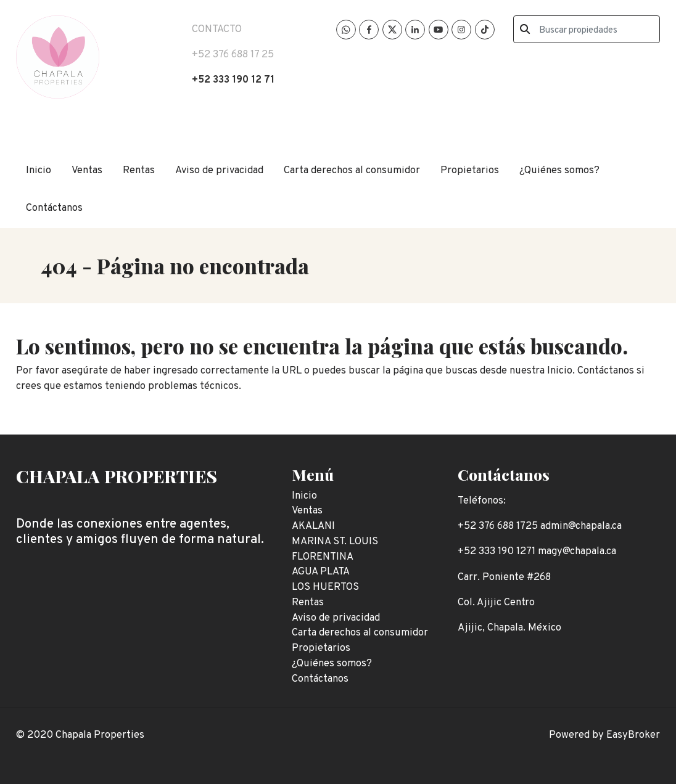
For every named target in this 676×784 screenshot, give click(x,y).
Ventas (87, 170)
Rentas (139, 170)
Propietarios (470, 170)
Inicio (39, 170)
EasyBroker (633, 735)
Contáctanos (54, 208)
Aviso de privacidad (219, 170)
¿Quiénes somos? (559, 170)
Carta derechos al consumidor (352, 170)
